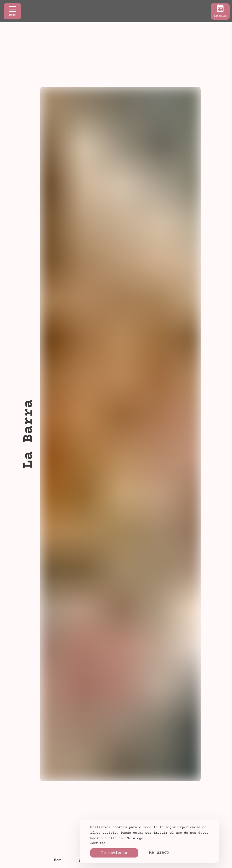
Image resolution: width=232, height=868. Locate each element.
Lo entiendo (114, 853)
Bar (58, 860)
